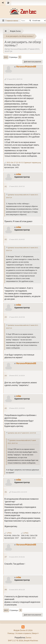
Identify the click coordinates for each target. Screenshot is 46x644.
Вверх (6, 610)
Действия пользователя (33, 62)
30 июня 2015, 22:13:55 (19, 492)
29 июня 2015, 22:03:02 (17, 408)
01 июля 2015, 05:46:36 (17, 557)
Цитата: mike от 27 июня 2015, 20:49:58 (22, 433)
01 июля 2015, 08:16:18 (17, 590)
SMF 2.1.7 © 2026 (16, 640)
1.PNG (8, 533)
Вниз (6, 57)
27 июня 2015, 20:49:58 (17, 317)
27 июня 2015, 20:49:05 (17, 239)
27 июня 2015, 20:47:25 (17, 186)
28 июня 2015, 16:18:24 (17, 375)
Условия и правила (23, 633)
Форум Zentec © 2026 (23, 630)
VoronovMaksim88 (26, 66)
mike (19, 174)
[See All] (6, 31)
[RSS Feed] (23, 627)
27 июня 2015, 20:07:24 (15, 79)
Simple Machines (31, 640)
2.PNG (25, 533)
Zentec (28, 637)
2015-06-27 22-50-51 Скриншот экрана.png (22, 162)
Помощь (11, 633)
